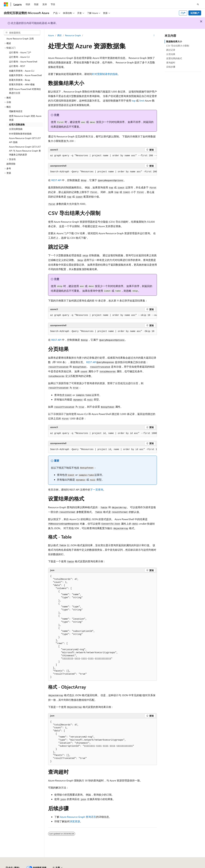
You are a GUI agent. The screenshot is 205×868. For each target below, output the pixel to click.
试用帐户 (195, 13)
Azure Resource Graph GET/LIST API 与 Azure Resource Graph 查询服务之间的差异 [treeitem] (25, 151)
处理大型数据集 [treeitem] (17, 124)
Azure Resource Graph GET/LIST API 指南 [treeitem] (25, 140)
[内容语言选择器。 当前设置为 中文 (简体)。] (13, 859)
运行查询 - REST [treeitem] (17, 66)
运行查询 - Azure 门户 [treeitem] (20, 52)
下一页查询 (97, 490)
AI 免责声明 (134, 866)
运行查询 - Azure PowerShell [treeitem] (23, 62)
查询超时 (171, 63)
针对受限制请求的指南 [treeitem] (20, 134)
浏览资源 (75, 821)
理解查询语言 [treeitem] (16, 111)
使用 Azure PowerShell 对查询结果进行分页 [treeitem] (25, 91)
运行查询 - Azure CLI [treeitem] (19, 57)
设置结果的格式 (174, 58)
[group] (102, 156)
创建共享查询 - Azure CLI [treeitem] (22, 71)
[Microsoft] (6, 4)
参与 (170, 866)
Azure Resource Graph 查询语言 (78, 817)
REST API (56, 180)
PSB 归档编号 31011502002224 (56, 866)
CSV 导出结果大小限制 (178, 46)
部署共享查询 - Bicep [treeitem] (20, 80)
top (134, 100)
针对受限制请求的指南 (105, 74)
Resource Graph (73, 35)
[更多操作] (154, 36)
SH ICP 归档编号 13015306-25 (19, 866)
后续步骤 (171, 67)
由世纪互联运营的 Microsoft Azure (105, 866)
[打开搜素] (198, 4)
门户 (183, 13)
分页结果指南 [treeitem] (16, 129)
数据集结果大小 (174, 41)
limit (142, 100)
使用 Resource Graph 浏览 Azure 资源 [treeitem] (25, 118)
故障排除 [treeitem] (11, 164)
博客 (159, 866)
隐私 (79, 866)
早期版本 (149, 866)
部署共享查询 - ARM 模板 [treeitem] (22, 84)
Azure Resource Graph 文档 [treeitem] (20, 39)
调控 (59, 35)
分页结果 (171, 54)
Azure (51, 35)
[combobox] (22, 33)
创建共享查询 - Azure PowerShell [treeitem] (25, 75)
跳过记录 (171, 50)
